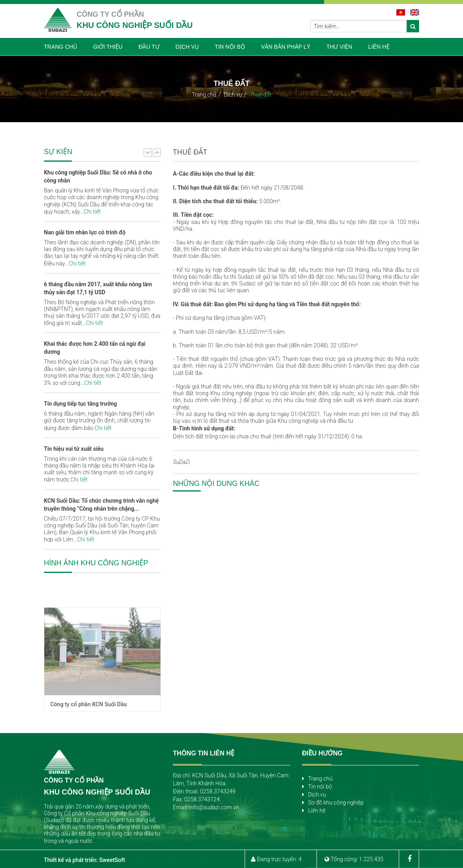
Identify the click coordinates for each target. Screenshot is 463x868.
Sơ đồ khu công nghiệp (336, 803)
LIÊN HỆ (379, 47)
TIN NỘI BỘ (230, 47)
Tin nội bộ (320, 787)
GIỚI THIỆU (108, 47)
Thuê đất (260, 95)
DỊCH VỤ (187, 47)
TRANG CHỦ (60, 47)
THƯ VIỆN (339, 47)
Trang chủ (204, 95)
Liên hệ (317, 811)
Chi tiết (92, 212)
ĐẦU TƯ (149, 47)
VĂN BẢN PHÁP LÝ (286, 47)
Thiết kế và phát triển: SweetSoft (84, 860)
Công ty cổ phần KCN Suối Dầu (89, 739)
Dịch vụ (233, 95)
